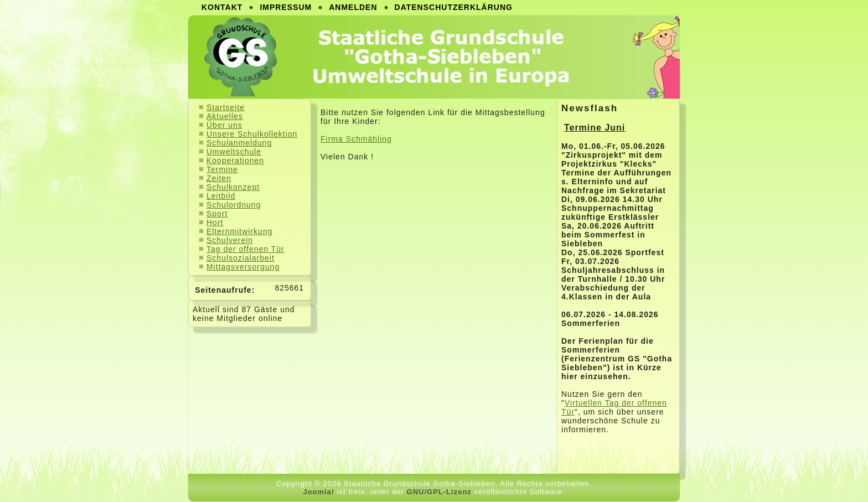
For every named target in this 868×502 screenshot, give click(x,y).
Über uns (224, 125)
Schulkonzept (233, 187)
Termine (222, 169)
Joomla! (319, 492)
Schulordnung (234, 205)
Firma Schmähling (356, 139)
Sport (217, 214)
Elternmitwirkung (239, 231)
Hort (215, 222)
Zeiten (219, 178)
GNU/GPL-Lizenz (439, 492)
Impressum (286, 7)
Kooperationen (235, 161)
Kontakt (222, 7)
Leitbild (221, 196)
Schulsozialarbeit (241, 258)
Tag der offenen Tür (246, 249)
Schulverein (230, 240)
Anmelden (353, 7)
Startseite (226, 107)
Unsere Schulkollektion (252, 134)
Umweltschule (234, 152)
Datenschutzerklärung (454, 7)
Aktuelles (225, 116)
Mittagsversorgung (243, 267)
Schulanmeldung (239, 143)
